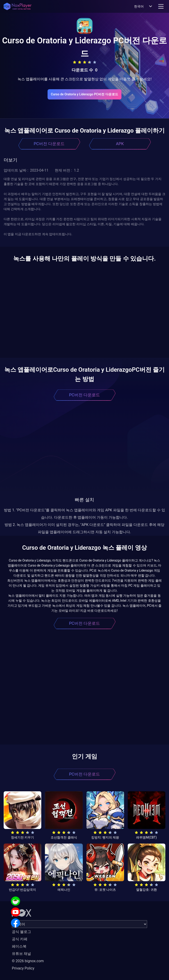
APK (120, 144)
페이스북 (19, 946)
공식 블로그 (21, 932)
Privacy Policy (23, 968)
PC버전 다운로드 (49, 144)
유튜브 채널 (21, 954)
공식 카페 (20, 939)
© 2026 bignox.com (28, 961)
